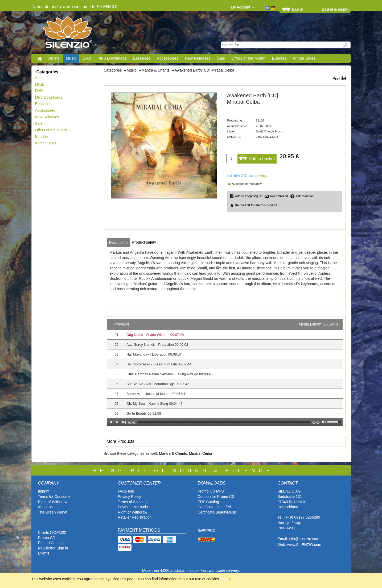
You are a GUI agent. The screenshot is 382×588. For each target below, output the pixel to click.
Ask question (305, 196)
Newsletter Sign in (53, 548)
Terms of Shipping (133, 502)
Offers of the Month (248, 58)
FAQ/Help (126, 491)
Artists (54, 58)
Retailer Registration (135, 517)
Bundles (279, 58)
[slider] (224, 422)
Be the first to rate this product (256, 205)
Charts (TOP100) (52, 532)
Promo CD (47, 538)
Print (337, 78)
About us (45, 507)
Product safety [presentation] (144, 242)
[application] (225, 373)
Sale (221, 58)
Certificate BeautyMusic (217, 512)
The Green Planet (53, 512)
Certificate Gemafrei (214, 507)
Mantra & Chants (173, 453)
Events (44, 553)
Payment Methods (133, 507)
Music (71, 58)
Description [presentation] (118, 243)
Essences (142, 58)
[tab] (118, 243)
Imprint (44, 491)
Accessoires (168, 58)
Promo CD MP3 (211, 491)
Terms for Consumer (55, 497)
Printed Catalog (51, 543)
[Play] (117, 422)
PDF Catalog (208, 502)
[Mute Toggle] (324, 422)
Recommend (279, 196)
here (224, 579)
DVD (87, 58)
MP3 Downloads (112, 58)
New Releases (198, 58)
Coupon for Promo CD (216, 497)
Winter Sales (304, 58)
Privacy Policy (130, 497)
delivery (261, 176)
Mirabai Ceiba (200, 453)
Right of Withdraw (53, 502)
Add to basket (257, 157)
